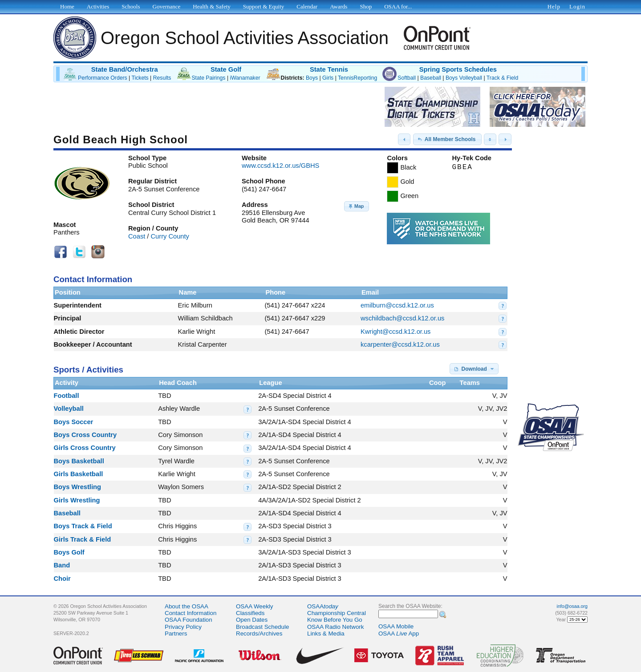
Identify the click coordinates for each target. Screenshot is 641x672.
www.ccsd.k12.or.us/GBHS (280, 166)
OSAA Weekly (254, 606)
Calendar (307, 6)
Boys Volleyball (464, 78)
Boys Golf (69, 552)
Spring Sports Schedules (458, 69)
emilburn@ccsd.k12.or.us (397, 305)
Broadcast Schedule (262, 627)
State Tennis (329, 69)
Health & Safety (211, 6)
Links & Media (326, 634)
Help (554, 6)
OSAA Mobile (396, 626)
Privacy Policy (183, 627)
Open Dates (252, 620)
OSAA (323, 606)
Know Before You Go (335, 620)
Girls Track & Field (83, 539)
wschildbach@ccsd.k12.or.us (402, 318)
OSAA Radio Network (335, 627)
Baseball (431, 78)
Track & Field (503, 78)
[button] (404, 139)
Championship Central (337, 613)
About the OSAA (187, 606)
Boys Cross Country (85, 435)
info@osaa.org (572, 606)
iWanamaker (245, 78)
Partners (176, 634)
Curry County (170, 236)
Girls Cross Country (85, 448)
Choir (62, 579)
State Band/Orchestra (125, 69)
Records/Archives (259, 634)
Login (577, 6)
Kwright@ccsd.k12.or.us (396, 332)
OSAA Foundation (189, 620)
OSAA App (399, 634)
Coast (137, 236)
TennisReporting (357, 78)
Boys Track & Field (83, 526)
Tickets (140, 78)
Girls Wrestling (77, 500)
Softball (407, 78)
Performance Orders (103, 78)
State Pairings (208, 78)
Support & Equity (264, 6)
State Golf (226, 69)
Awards (339, 6)
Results (162, 78)
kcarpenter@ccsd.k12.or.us (400, 344)
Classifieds (250, 613)
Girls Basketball (79, 474)
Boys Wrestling (77, 487)
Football (67, 396)
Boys (312, 78)
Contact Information (191, 613)
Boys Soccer (74, 422)
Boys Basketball (79, 461)
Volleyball (69, 409)
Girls (328, 78)
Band (62, 565)
